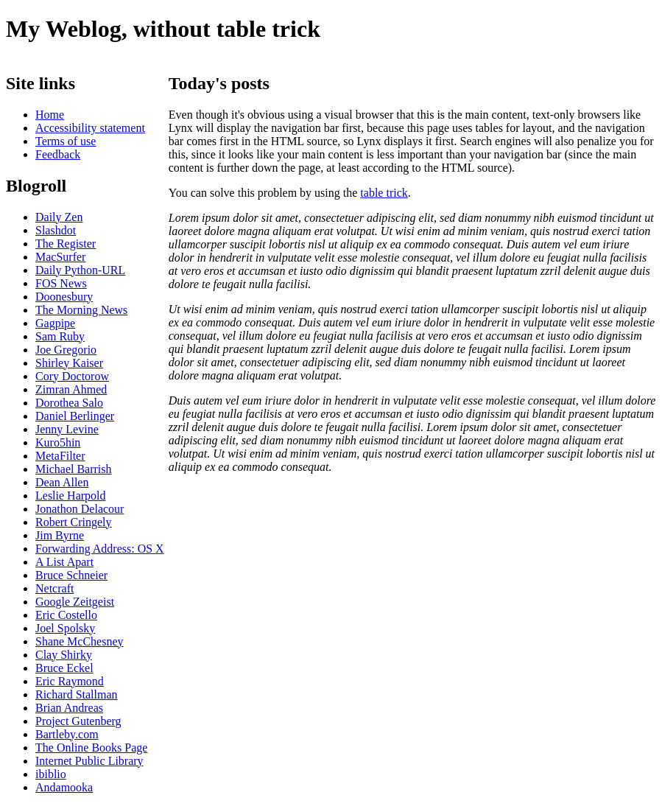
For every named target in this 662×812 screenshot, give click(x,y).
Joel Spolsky (65, 628)
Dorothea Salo (69, 403)
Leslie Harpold (71, 496)
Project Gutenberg (78, 721)
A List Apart (64, 562)
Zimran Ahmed (71, 389)
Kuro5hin (58, 442)
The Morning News (81, 310)
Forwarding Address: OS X (100, 549)
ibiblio (51, 774)
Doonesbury (64, 297)
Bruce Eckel (64, 668)
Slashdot (56, 230)
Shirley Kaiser (69, 363)
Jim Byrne (60, 535)
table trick (384, 193)
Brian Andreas (69, 708)
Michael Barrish (74, 469)
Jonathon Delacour (80, 509)
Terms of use (66, 141)
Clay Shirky (64, 655)
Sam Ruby (60, 336)
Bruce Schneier (71, 575)
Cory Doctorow (72, 376)
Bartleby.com (67, 734)
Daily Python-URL (80, 270)
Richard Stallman (77, 694)
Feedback (58, 154)
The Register (66, 244)
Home (50, 115)
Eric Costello (66, 615)
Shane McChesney (80, 641)
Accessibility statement (90, 128)
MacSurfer (60, 257)
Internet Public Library (89, 761)
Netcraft (54, 588)
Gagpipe (55, 323)
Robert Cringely (74, 522)
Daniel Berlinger (75, 416)
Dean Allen (62, 482)
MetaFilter (60, 456)
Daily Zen (59, 217)
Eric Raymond (70, 681)
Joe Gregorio (66, 350)
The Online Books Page (91, 748)
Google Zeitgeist (75, 602)
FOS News (61, 283)
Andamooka (64, 787)
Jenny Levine (67, 429)
